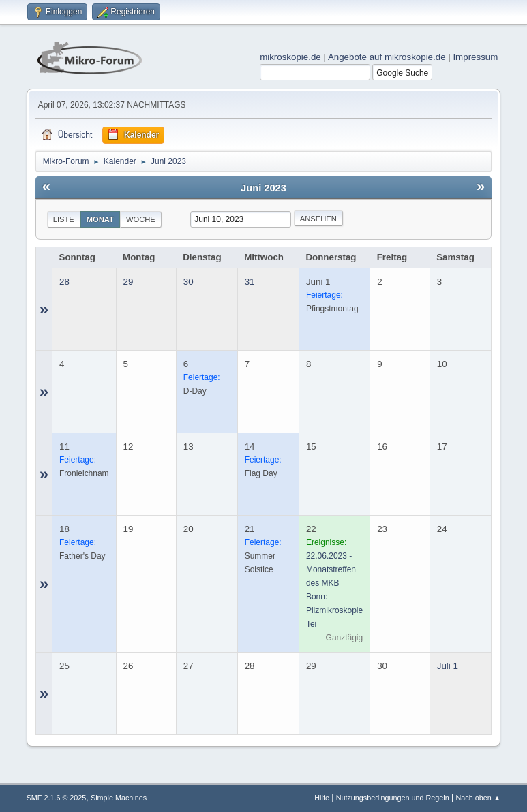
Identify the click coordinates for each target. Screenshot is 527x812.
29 (129, 282)
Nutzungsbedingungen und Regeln (393, 798)
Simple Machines (119, 798)
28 (64, 282)
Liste (64, 219)
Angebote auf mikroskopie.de (387, 57)
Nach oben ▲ (479, 798)
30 (189, 282)
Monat (100, 219)
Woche (141, 219)
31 (250, 282)
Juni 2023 (263, 188)
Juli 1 (448, 666)
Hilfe (322, 798)
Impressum (475, 57)
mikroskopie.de (290, 57)
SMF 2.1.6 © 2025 (57, 798)
